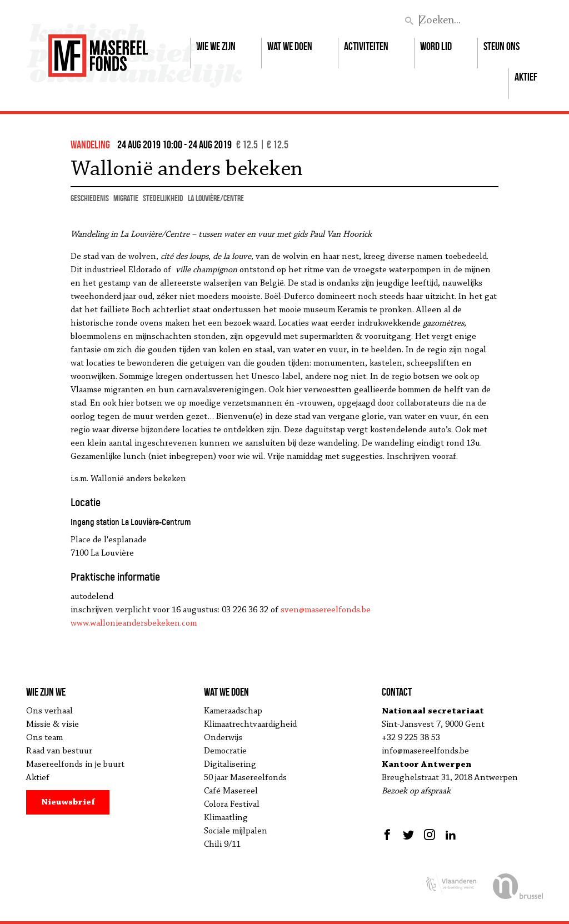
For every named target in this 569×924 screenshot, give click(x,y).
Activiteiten (366, 46)
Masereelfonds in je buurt (75, 765)
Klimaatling (226, 818)
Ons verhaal (49, 711)
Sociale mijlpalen (236, 831)
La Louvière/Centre (216, 198)
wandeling (90, 144)
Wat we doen (290, 46)
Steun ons (501, 46)
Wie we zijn (216, 46)
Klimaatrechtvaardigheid (250, 725)
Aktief (526, 77)
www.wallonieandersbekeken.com (134, 623)
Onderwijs (223, 738)
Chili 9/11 (222, 845)
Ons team (44, 738)
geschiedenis (90, 198)
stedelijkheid (163, 198)
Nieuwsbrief (68, 802)
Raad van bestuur (59, 751)
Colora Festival (232, 805)
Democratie (225, 751)
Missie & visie (53, 725)
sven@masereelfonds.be (326, 610)
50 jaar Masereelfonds (245, 778)
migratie (126, 198)
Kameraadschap (233, 711)
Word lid (436, 46)
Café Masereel (231, 791)
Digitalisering (230, 765)
